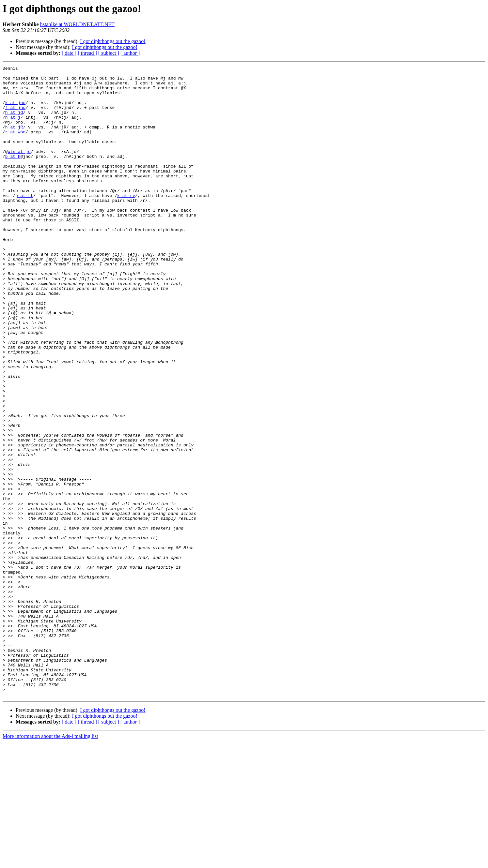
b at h (13, 175)
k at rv (126, 222)
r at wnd (15, 145)
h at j (13, 128)
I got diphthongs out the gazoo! (113, 41)
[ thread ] (87, 53)
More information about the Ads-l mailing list (50, 862)
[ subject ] (109, 53)
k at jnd (15, 110)
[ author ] (130, 53)
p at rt (24, 222)
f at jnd (15, 116)
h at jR (14, 140)
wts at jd (19, 169)
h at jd (14, 122)
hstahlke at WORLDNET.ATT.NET (77, 24)
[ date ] (69, 53)
